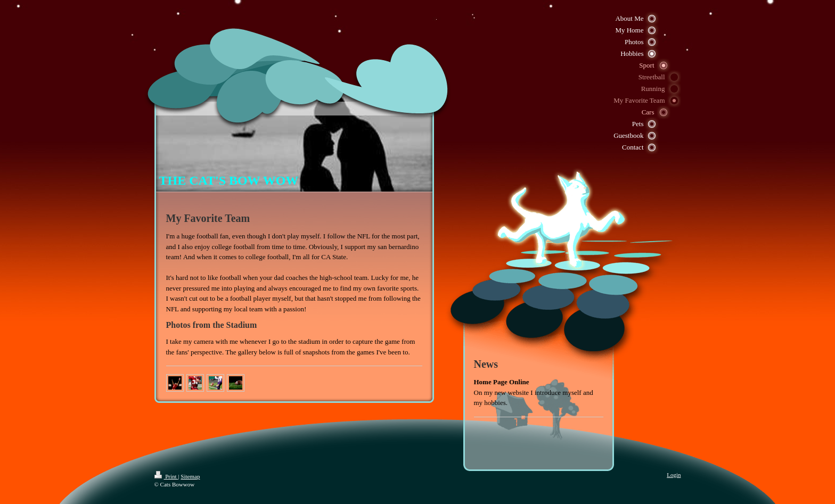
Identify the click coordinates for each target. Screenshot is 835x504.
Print (166, 476)
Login (674, 475)
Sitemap (190, 476)
